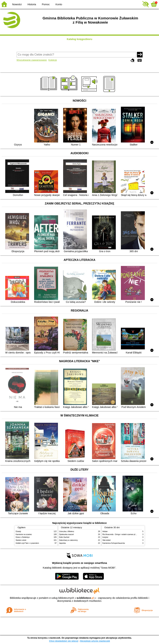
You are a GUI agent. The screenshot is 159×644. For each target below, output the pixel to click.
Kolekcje (53, 60)
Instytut (105, 537)
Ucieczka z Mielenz (67, 531)
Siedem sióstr (21, 540)
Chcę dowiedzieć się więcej (63, 641)
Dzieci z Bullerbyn (23, 537)
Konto (59, 4)
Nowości (17, 4)
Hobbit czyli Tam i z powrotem (27, 543)
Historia (32, 4)
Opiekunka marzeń (67, 534)
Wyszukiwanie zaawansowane (32, 60)
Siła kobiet (107, 540)
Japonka (62, 543)
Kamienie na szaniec (24, 534)
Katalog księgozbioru (80, 39)
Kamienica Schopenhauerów (114, 543)
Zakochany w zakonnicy (68, 540)
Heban (105, 531)
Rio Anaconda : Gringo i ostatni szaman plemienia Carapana (126, 534)
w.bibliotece (85, 598)
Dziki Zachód (64, 537)
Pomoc (46, 4)
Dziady (18, 531)
